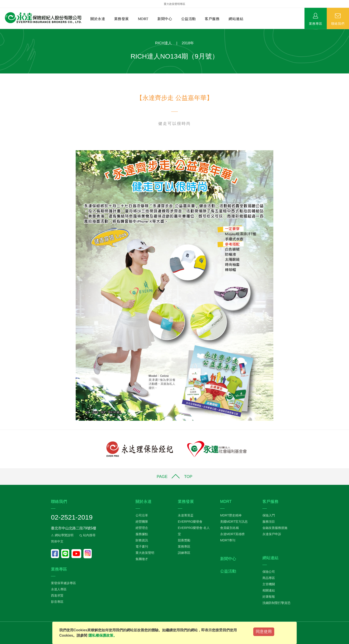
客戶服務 (212, 19)
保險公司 (269, 572)
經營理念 (142, 528)
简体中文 (57, 541)
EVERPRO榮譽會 (190, 522)
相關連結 (269, 590)
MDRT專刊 (228, 540)
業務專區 (316, 23)
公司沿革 (142, 515)
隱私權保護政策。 (103, 635)
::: (1, 31)
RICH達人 (164, 43)
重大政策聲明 (145, 553)
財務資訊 (142, 540)
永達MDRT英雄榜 (232, 534)
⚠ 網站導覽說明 (62, 535)
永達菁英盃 (186, 515)
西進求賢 (57, 595)
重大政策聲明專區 (174, 4)
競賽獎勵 (184, 540)
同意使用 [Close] (264, 632)
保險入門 (269, 515)
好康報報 (269, 597)
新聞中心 (165, 19)
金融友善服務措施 (275, 528)
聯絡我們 (338, 23)
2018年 (188, 43)
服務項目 (269, 522)
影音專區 (57, 602)
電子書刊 (142, 546)
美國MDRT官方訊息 (234, 522)
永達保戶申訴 (272, 534)
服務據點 (142, 534)
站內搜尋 (87, 535)
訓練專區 (184, 553)
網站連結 (236, 19)
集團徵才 (142, 559)
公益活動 (189, 19)
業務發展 (122, 19)
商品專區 (269, 578)
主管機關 (269, 584)
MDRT (143, 19)
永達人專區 (59, 589)
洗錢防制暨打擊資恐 (276, 603)
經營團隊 (142, 522)
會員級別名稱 (229, 528)
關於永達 (98, 19)
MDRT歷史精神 (231, 515)
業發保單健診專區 (63, 583)
